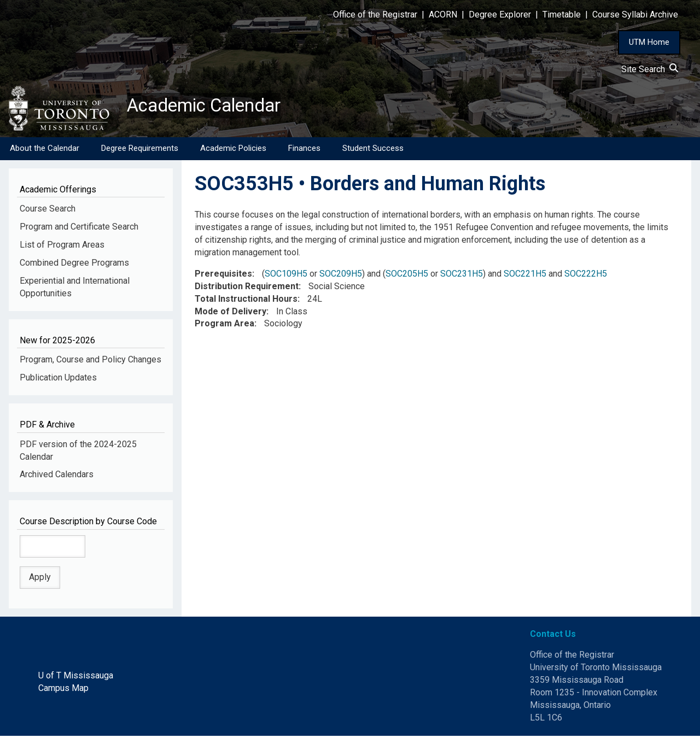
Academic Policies (233, 150)
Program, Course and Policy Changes (91, 362)
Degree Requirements (140, 150)
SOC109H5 (286, 276)
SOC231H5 (462, 276)
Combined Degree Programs (74, 265)
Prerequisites (223, 276)
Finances (304, 150)
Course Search (48, 211)
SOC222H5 (586, 276)
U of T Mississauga (76, 678)
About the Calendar (45, 150)
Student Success (373, 150)
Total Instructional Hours (246, 301)
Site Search (650, 69)
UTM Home (649, 42)
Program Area (224, 326)
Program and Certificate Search (79, 229)
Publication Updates (58, 380)
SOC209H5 (341, 276)
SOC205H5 (407, 276)
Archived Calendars (57, 476)
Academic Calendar (212, 107)
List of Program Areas (62, 247)
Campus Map (63, 690)
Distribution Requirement (247, 288)
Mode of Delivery (231, 313)
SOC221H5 (525, 276)
